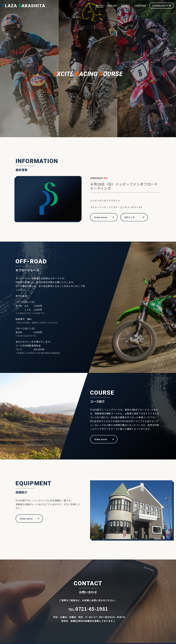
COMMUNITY (162, 5)
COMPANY (140, 5)
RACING (113, 5)
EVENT (126, 5)
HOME (100, 5)
